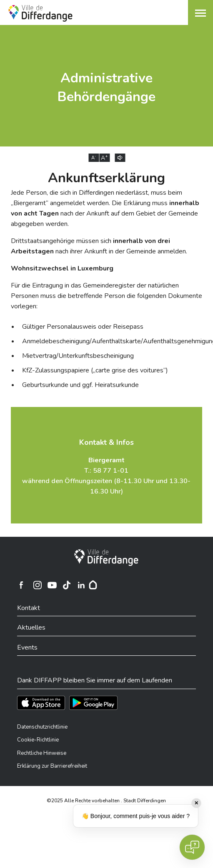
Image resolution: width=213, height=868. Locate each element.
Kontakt (29, 608)
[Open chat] (192, 847)
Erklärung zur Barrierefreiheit (52, 766)
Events (27, 647)
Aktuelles (31, 627)
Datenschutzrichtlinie (42, 727)
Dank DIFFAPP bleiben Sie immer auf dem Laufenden (95, 680)
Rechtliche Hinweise (42, 753)
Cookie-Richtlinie (38, 740)
